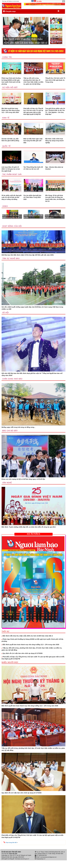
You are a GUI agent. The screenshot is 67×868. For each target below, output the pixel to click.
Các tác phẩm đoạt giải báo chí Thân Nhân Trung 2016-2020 (33, 204)
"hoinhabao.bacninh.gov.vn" (22, 867)
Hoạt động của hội (12, 234)
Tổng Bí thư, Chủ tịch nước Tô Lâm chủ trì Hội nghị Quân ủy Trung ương (55, 80)
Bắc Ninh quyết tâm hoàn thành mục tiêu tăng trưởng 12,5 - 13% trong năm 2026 (11, 114)
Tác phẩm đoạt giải (12, 181)
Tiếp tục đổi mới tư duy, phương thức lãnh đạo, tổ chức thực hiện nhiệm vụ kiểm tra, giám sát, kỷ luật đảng (33, 83)
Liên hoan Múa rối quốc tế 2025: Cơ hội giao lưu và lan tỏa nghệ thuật (11, 175)
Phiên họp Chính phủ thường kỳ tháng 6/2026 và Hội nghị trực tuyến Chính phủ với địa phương (11, 81)
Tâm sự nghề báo (11, 266)
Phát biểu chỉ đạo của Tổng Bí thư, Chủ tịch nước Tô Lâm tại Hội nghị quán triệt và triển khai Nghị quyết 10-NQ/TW (33, 116)
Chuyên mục (31, 11)
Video (5, 214)
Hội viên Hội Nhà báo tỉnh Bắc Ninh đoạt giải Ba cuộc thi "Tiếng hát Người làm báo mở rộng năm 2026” (32, 382)
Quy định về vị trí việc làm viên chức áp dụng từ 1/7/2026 (22, 661)
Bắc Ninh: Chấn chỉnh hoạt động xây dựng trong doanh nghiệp (55, 147)
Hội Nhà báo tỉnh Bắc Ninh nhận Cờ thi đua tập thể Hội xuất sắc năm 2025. (28, 263)
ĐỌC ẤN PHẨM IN (33, 542)
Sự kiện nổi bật (10, 90)
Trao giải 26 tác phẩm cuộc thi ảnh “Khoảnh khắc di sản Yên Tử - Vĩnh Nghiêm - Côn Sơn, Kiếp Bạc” (55, 115)
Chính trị (7, 57)
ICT (44, 867)
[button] (11, 850)
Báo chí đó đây (10, 438)
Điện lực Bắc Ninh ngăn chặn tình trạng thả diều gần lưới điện (33, 147)
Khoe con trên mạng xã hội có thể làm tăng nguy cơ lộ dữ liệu (23, 487)
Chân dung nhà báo (13, 386)
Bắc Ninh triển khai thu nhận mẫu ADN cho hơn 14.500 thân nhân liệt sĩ (27, 644)
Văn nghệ (7, 490)
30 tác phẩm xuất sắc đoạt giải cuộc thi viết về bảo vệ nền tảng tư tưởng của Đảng (12, 204)
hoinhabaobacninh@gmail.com (49, 865)
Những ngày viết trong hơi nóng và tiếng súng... (18, 435)
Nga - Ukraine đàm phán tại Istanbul (55, 174)
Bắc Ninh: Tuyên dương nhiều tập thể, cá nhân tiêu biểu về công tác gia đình (29, 535)
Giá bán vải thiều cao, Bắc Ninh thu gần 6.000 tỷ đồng (11, 146)
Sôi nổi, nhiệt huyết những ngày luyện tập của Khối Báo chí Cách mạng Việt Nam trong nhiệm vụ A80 (32, 316)
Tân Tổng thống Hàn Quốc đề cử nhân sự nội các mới (33, 174)
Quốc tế (6, 152)
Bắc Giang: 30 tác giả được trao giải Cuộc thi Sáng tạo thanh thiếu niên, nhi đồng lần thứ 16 (55, 205)
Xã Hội (5, 320)
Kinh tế (6, 123)
